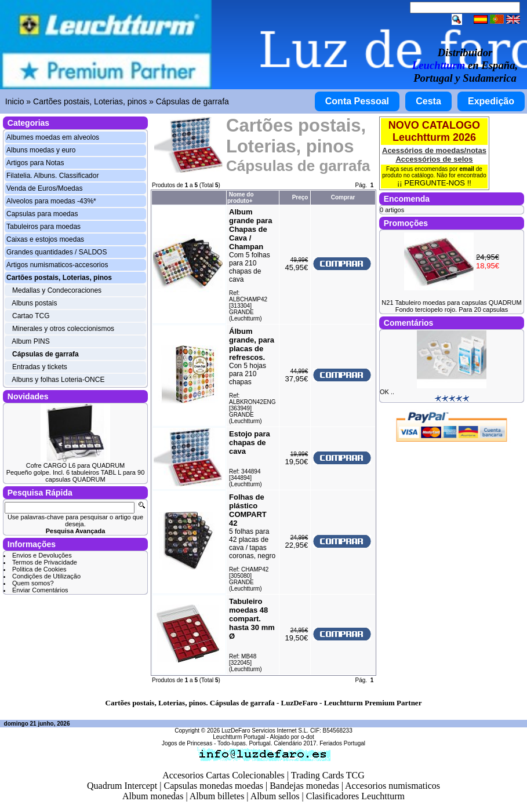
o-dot (308, 737)
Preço (300, 197)
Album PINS (30, 341)
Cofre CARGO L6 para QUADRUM (76, 465)
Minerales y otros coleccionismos (63, 329)
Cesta (428, 101)
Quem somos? (33, 583)
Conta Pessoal (357, 101)
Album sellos (275, 796)
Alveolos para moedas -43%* (51, 201)
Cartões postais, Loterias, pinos (90, 101)
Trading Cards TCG (328, 775)
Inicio (15, 101)
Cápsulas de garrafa (192, 101)
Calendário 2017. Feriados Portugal (319, 743)
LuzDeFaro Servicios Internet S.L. (265, 731)
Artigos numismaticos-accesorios (57, 265)
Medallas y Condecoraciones (57, 290)
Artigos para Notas (35, 163)
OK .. (387, 392)
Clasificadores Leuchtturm (355, 796)
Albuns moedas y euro (41, 150)
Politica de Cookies (39, 569)
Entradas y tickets (40, 367)
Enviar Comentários (40, 590)
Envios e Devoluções (42, 555)
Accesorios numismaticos (392, 786)
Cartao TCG (31, 316)
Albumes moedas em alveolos (53, 137)
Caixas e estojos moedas (45, 239)
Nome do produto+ (241, 198)
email (467, 169)
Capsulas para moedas (42, 214)
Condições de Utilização (46, 576)
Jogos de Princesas (187, 743)
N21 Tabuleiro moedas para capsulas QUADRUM (451, 303)
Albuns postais (34, 303)
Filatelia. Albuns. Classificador (52, 176)
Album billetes (217, 796)
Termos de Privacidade (45, 562)
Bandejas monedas (304, 786)
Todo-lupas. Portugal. (245, 743)
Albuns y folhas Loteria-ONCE (58, 380)
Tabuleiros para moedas (43, 227)
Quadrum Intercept (122, 786)
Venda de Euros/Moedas (44, 188)
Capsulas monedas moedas (213, 786)
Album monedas (153, 796)
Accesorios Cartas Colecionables (223, 775)
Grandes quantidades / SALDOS (57, 252)
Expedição (491, 101)
